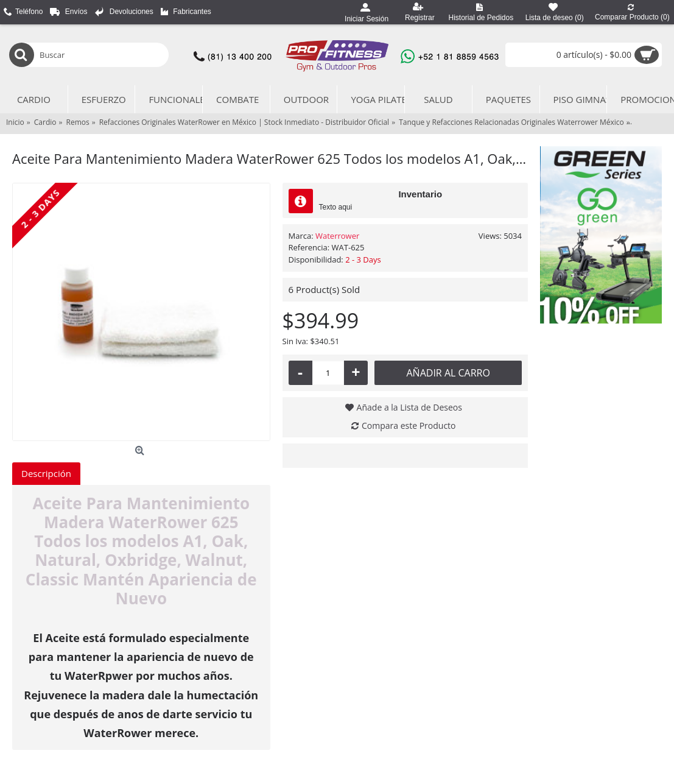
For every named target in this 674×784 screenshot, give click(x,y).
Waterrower (337, 236)
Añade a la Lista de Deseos (409, 407)
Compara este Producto (409, 426)
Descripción (46, 473)
